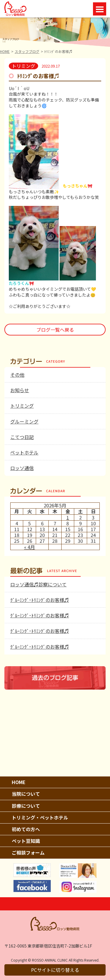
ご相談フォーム (28, 852)
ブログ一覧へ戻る (55, 330)
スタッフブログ (27, 51)
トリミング (22, 406)
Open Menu (100, 9)
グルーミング (24, 421)
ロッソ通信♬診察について (38, 584)
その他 (17, 375)
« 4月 (29, 547)
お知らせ (20, 390)
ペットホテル (24, 452)
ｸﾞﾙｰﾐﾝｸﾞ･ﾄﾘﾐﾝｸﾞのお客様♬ (40, 600)
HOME (5, 51)
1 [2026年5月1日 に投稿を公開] (68, 517)
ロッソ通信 (22, 468)
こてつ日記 (22, 437)
